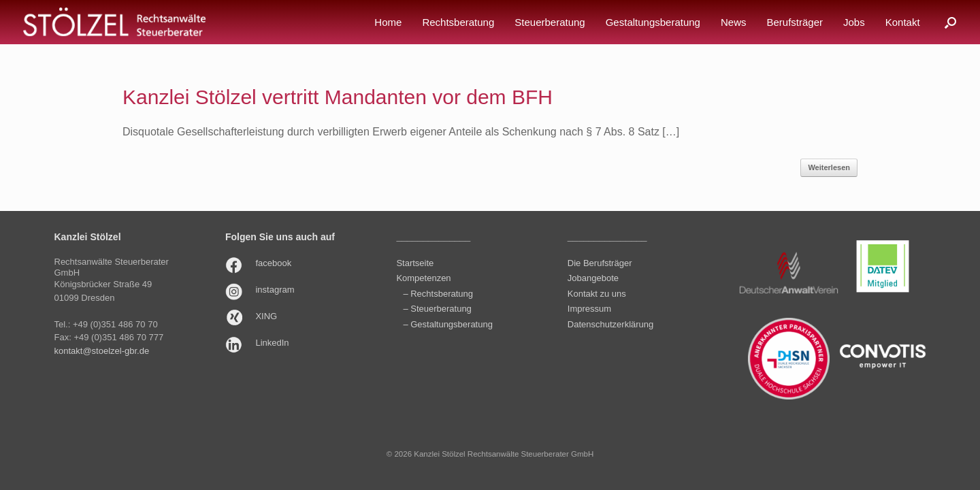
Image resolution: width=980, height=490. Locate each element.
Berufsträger (795, 22)
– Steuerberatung (437, 309)
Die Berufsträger (600, 263)
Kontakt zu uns (597, 294)
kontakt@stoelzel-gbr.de (102, 351)
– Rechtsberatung (438, 294)
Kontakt (903, 22)
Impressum (589, 309)
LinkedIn (272, 343)
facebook (273, 263)
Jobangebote (593, 278)
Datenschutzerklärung (610, 324)
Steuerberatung (550, 22)
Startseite (415, 263)
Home (388, 22)
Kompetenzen (423, 278)
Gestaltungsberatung (653, 22)
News (734, 22)
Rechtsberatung (458, 22)
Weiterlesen (829, 167)
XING (266, 316)
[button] (950, 22)
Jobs (854, 22)
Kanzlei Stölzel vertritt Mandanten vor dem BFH (338, 97)
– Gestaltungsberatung (448, 324)
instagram (275, 290)
